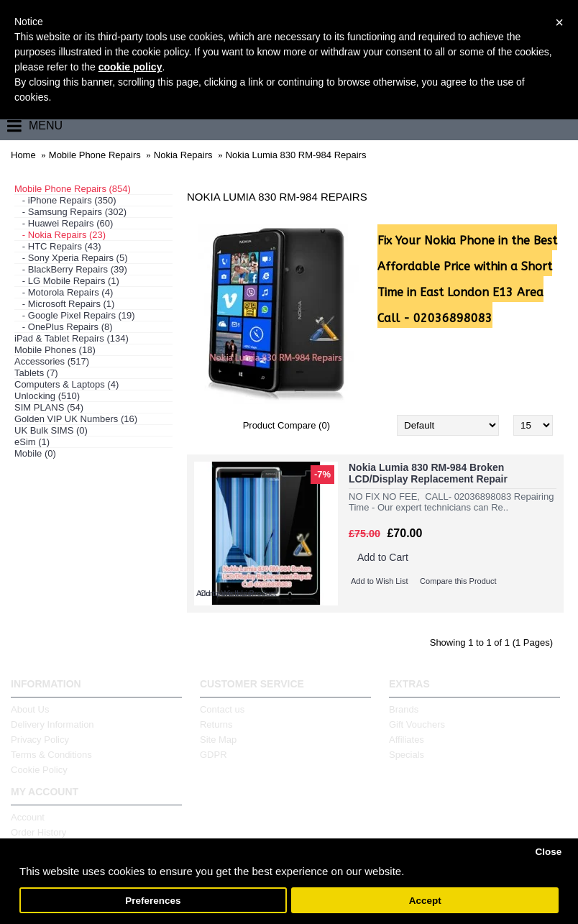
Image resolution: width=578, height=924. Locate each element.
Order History (38, 832)
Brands (404, 709)
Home (23, 155)
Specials (407, 755)
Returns (216, 724)
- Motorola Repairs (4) (64, 292)
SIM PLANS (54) (49, 407)
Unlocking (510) (47, 396)
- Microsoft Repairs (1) (64, 304)
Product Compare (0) (286, 425)
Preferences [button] (153, 901)
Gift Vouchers (417, 724)
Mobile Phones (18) (55, 350)
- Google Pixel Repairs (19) (75, 315)
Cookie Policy (39, 770)
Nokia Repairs (183, 155)
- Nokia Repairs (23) (60, 235)
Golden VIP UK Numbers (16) (76, 419)
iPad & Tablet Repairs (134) (72, 338)
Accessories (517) (52, 361)
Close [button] (548, 852)
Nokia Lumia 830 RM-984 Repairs (296, 155)
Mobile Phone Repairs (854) (73, 189)
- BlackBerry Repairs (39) (71, 269)
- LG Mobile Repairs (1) (67, 281)
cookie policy (130, 67)
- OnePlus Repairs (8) (64, 327)
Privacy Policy (40, 740)
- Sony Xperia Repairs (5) (71, 258)
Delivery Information (52, 724)
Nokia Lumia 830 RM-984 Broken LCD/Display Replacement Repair (428, 473)
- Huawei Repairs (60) (64, 223)
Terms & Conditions (51, 755)
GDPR (214, 755)
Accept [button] (425, 901)
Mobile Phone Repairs (95, 155)
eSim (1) (32, 442)
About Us (30, 709)
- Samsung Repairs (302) (70, 212)
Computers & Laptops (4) (66, 384)
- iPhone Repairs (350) (65, 200)
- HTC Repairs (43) (58, 246)
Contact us (222, 709)
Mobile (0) (35, 453)
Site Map (218, 740)
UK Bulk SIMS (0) (51, 430)
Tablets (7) (36, 373)
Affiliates (407, 740)
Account (28, 817)
